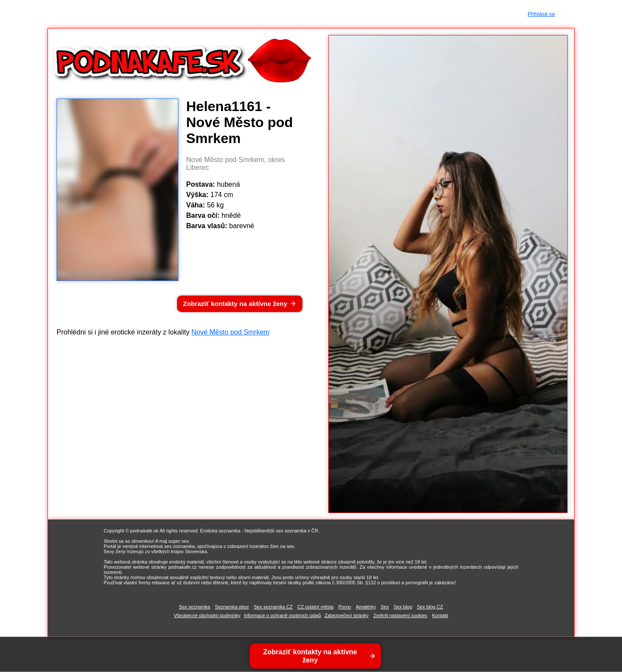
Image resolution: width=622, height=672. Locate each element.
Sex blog (403, 607)
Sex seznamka (194, 607)
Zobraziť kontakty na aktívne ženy (235, 304)
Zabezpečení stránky (346, 615)
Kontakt (440, 615)
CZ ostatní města (315, 607)
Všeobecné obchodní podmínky (207, 615)
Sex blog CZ (430, 607)
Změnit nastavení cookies (400, 615)
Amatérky (366, 607)
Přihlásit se (541, 14)
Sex (385, 607)
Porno (344, 607)
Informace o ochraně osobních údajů (283, 615)
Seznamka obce (232, 607)
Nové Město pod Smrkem (230, 332)
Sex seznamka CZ (273, 607)
